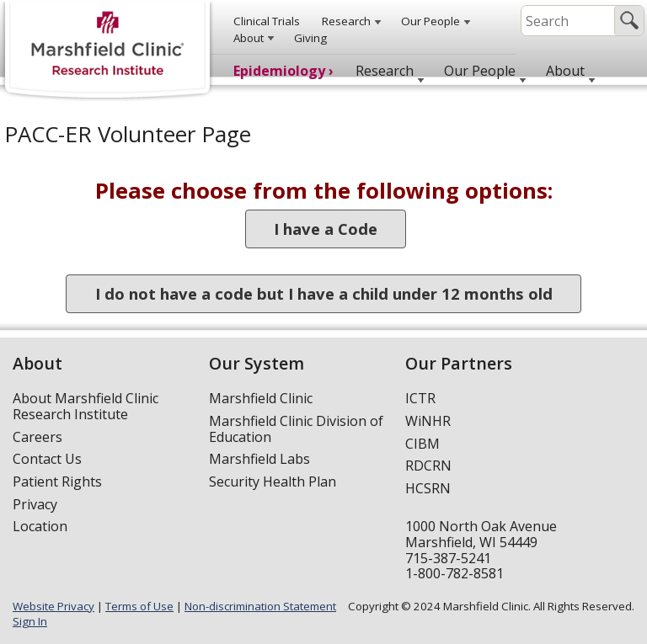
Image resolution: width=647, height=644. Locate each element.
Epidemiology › (283, 71)
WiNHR (428, 421)
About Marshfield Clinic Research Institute (86, 406)
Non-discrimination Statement (260, 606)
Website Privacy (53, 606)
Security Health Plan (273, 482)
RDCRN (428, 466)
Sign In (30, 621)
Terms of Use (139, 606)
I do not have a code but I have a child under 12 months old (324, 294)
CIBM (422, 444)
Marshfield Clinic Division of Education (296, 429)
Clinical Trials (267, 21)
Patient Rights (57, 482)
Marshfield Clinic (261, 398)
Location (40, 526)
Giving (310, 38)
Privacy (35, 504)
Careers (37, 437)
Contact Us (47, 459)
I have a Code (326, 229)
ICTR (420, 398)
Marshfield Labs (259, 459)
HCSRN (428, 488)
